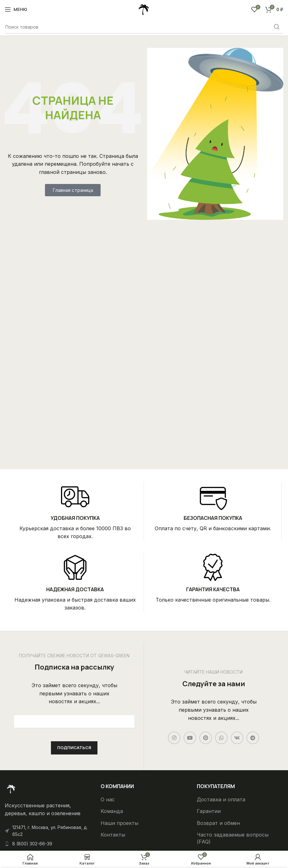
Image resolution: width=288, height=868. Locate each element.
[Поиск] (144, 27)
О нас (108, 799)
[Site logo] (144, 9)
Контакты (113, 835)
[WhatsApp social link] (221, 738)
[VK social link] (237, 738)
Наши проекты (119, 823)
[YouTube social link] (190, 738)
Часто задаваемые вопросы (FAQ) (233, 838)
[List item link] (48, 844)
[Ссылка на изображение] (11, 788)
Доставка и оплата (221, 799)
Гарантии (209, 811)
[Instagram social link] (174, 738)
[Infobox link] (75, 511)
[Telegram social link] (253, 738)
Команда (112, 811)
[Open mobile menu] (16, 9)
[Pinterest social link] (206, 738)
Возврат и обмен (218, 823)
